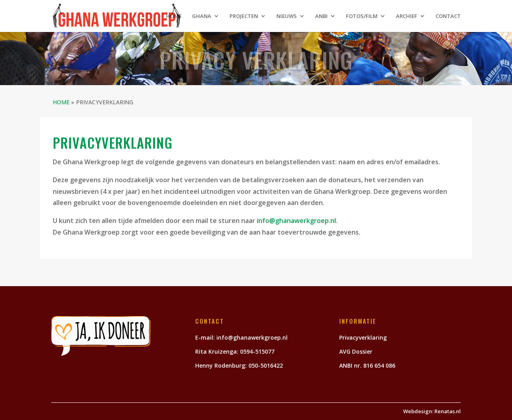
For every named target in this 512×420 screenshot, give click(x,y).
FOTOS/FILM (362, 16)
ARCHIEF (407, 16)
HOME (174, 16)
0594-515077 (257, 351)
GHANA (202, 16)
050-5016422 (266, 365)
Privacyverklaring (363, 337)
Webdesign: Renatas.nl (432, 411)
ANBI (321, 16)
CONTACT (448, 16)
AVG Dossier (356, 351)
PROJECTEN (244, 16)
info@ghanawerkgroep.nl (296, 221)
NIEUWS (287, 16)
